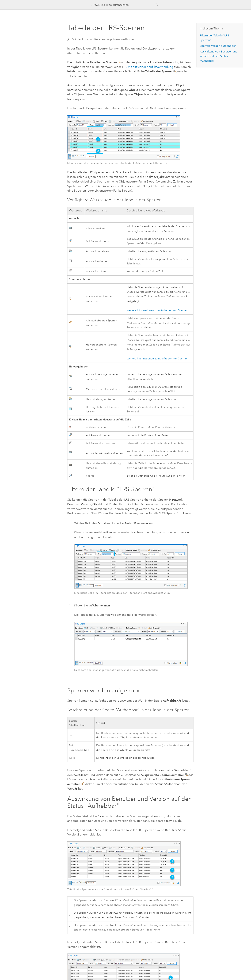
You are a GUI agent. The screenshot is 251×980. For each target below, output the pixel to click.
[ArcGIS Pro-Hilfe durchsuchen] (122, 5)
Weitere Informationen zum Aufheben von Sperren (157, 310)
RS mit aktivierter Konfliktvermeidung (149, 67)
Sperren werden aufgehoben (218, 46)
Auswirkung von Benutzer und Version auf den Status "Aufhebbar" (219, 56)
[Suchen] (157, 5)
